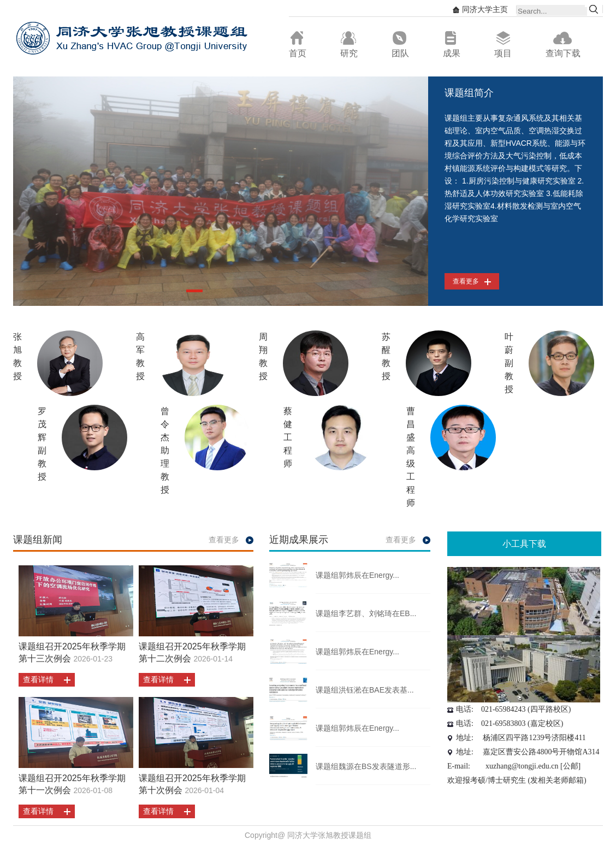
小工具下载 (524, 544)
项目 (503, 44)
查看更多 (472, 281)
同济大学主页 (480, 10)
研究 (349, 44)
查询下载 (563, 44)
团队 (400, 44)
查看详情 (38, 679)
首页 (298, 44)
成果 (452, 44)
